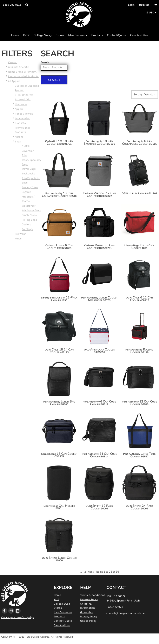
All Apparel (15, 81)
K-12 (56, 599)
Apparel (20, 109)
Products (59, 616)
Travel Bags (29, 169)
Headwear (21, 104)
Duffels (26, 146)
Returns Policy (89, 599)
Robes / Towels (24, 114)
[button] (27, 5)
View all (13, 62)
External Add (23, 99)
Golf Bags (27, 229)
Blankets (20, 123)
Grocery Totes (30, 187)
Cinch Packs (29, 215)
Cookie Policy (88, 621)
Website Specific (19, 67)
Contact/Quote (63, 621)
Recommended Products (23, 76)
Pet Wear (20, 234)
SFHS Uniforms (24, 95)
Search (45, 62)
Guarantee (87, 612)
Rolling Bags (29, 220)
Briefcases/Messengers (36, 210)
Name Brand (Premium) (23, 72)
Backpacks (28, 173)
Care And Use (62, 625)
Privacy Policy (89, 616)
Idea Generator (63, 612)
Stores (58, 608)
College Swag (62, 604)
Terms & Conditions (93, 595)
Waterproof (29, 206)
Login (131, 5)
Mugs (18, 239)
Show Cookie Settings (79, 642)
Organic (26, 192)
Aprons (19, 137)
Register (144, 5)
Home (57, 595)
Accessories (22, 118)
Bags (18, 141)
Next (91, 572)
